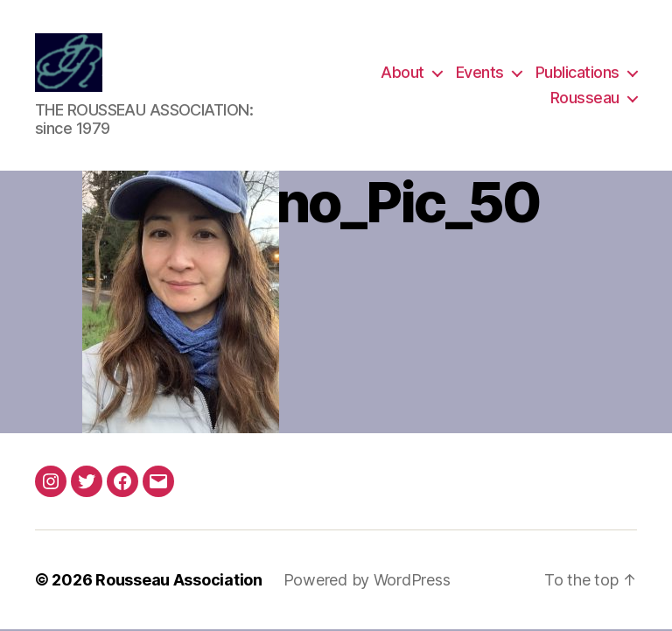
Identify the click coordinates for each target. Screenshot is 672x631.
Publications (577, 73)
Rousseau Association (179, 582)
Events (480, 73)
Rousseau (585, 99)
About (402, 73)
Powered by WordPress (367, 582)
